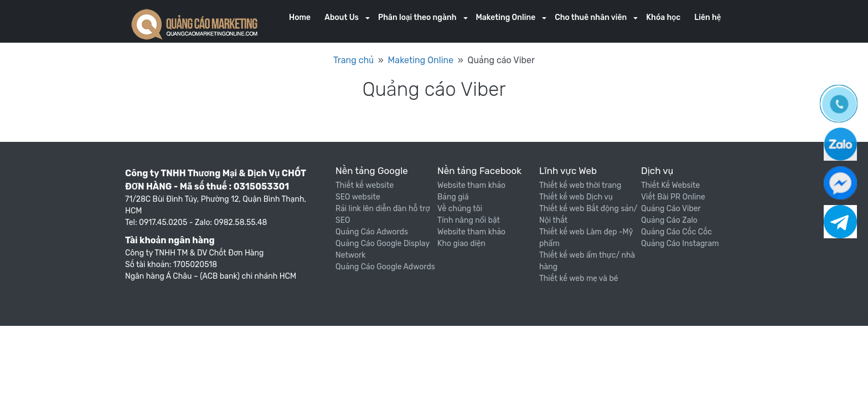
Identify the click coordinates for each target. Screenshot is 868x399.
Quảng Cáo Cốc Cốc (676, 232)
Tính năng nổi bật (469, 220)
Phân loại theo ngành (417, 17)
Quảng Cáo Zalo (669, 220)
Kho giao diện (461, 244)
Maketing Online (506, 17)
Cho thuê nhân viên (591, 17)
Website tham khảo (471, 185)
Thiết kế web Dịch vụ (576, 197)
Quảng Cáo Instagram (680, 244)
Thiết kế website (365, 185)
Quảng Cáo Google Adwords (385, 267)
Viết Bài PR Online (673, 197)
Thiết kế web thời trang (580, 185)
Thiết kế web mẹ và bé (579, 278)
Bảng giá (453, 197)
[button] (368, 19)
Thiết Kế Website (670, 185)
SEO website (358, 197)
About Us (342, 17)
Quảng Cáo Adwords (372, 232)
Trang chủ (353, 60)
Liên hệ (707, 17)
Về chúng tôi (460, 209)
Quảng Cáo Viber (671, 209)
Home (300, 17)
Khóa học (663, 17)
